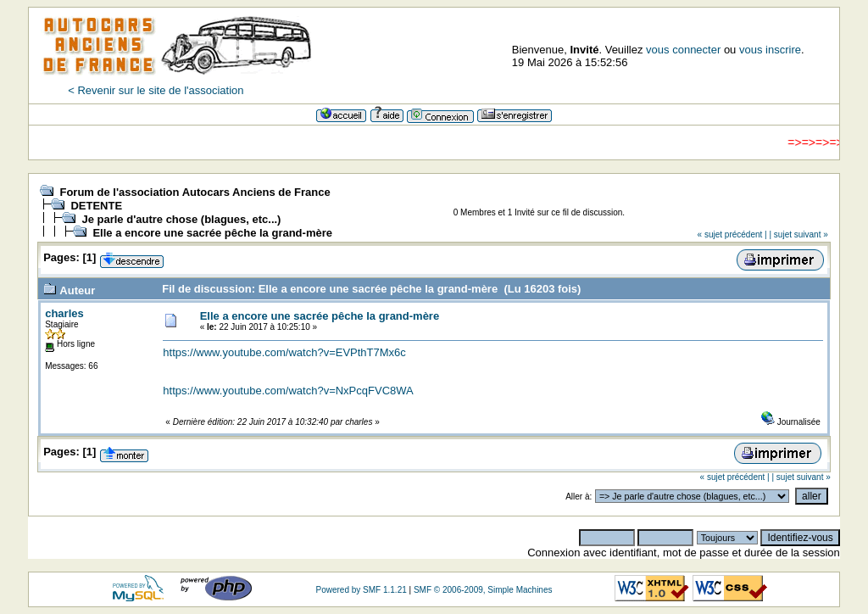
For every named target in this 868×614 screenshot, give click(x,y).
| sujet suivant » (798, 234)
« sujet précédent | (732, 234)
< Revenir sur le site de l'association (156, 90)
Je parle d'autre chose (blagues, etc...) (181, 219)
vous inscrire (770, 50)
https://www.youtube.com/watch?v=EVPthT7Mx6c (284, 352)
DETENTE (96, 206)
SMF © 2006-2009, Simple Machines (483, 590)
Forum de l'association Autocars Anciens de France (195, 192)
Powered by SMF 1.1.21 (361, 590)
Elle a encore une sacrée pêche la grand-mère (212, 233)
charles (64, 313)
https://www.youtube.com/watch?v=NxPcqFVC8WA (288, 391)
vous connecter (683, 50)
